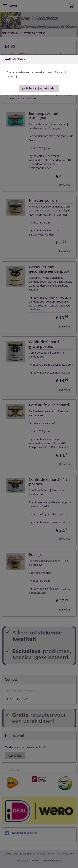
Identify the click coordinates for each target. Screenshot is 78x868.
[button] (39, 89)
